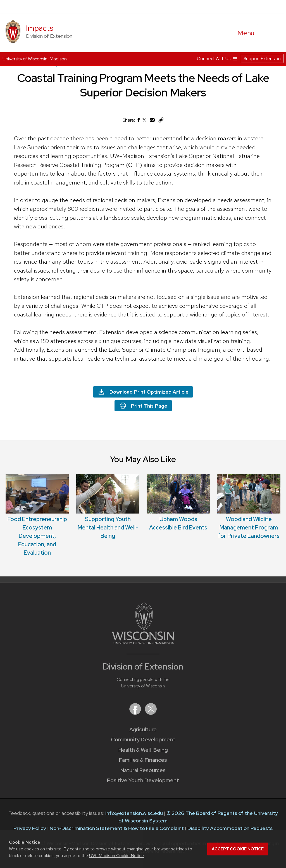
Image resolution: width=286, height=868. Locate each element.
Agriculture (143, 729)
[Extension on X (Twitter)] (151, 713)
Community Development (143, 740)
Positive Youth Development (143, 780)
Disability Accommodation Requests (230, 828)
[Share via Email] (152, 121)
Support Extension (262, 59)
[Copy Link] (161, 121)
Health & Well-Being (143, 750)
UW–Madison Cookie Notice (116, 856)
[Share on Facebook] (138, 121)
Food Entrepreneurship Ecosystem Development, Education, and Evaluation (37, 536)
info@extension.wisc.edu (134, 813)
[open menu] (246, 33)
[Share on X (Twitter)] (145, 122)
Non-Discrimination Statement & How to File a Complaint (117, 828)
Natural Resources (143, 770)
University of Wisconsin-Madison (35, 59)
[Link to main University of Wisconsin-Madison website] (143, 643)
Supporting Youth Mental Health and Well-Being (108, 528)
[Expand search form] (268, 33)
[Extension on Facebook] (136, 713)
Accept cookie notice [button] (238, 849)
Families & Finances (143, 760)
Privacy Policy (30, 828)
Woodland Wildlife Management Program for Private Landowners (249, 528)
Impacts (40, 28)
